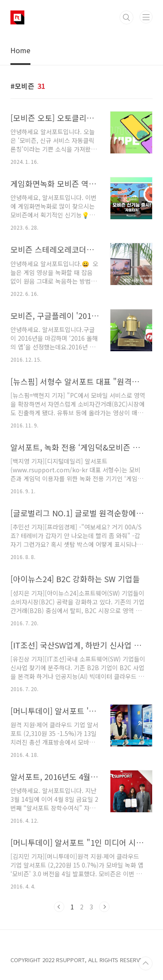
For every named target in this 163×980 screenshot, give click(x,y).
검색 (126, 17)
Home (20, 50)
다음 (104, 907)
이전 (59, 907)
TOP (146, 963)
